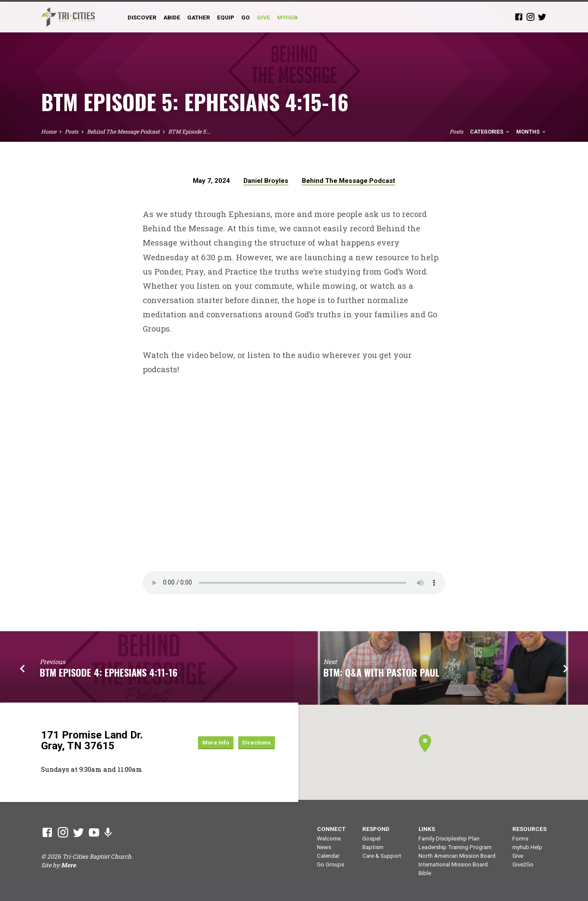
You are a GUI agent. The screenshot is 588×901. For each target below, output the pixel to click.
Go (246, 17)
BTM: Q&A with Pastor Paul (382, 672)
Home (49, 131)
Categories (490, 132)
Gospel (371, 839)
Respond (376, 829)
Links (427, 829)
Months (532, 132)
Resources (529, 829)
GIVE (264, 17)
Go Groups (331, 864)
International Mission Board (453, 864)
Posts (72, 131)
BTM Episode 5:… (189, 131)
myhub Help (527, 847)
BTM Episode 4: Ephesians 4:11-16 (109, 672)
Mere (68, 865)
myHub (288, 17)
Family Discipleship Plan (449, 839)
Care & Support (382, 856)
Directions (253, 742)
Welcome (329, 839)
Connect (331, 829)
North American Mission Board (457, 856)
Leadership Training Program (455, 847)
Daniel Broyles (266, 181)
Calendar (328, 856)
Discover (142, 17)
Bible (425, 873)
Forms (520, 839)
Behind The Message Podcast (123, 131)
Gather (199, 17)
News (324, 847)
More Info (205, 742)
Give (518, 856)
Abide (172, 17)
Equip (226, 17)
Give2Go (523, 864)
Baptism (373, 847)
